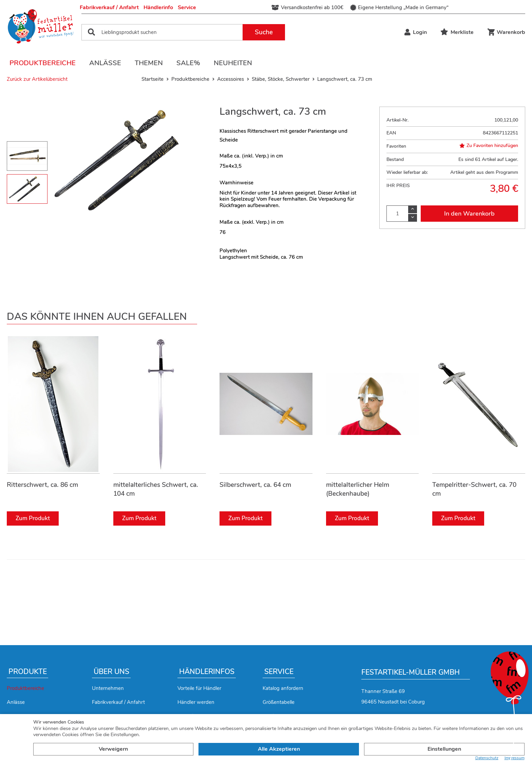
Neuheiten (233, 63)
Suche (264, 32)
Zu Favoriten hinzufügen (489, 146)
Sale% (188, 63)
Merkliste (457, 32)
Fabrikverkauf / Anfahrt (109, 7)
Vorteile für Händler (199, 688)
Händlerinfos (207, 672)
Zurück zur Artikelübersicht (37, 79)
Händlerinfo (158, 7)
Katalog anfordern (283, 688)
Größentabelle (279, 702)
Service (187, 7)
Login (416, 32)
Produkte (28, 672)
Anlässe (105, 63)
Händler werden (196, 702)
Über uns (111, 672)
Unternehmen (108, 688)
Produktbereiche (43, 63)
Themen (149, 63)
